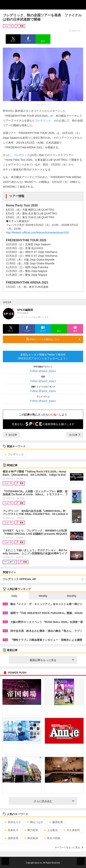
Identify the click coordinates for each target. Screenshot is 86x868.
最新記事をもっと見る (52, 660)
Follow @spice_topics (43, 371)
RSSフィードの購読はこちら (53, 339)
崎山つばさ (35, 822)
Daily (14, 596)
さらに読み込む (54, 801)
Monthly (72, 596)
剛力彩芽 (31, 830)
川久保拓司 (72, 830)
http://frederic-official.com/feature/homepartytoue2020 (37, 233)
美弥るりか (13, 822)
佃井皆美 (12, 838)
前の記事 (11, 435)
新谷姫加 (31, 838)
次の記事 (75, 435)
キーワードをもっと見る (69, 847)
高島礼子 (12, 830)
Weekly (43, 596)
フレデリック (43, 121)
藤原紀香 (56, 822)
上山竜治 (51, 830)
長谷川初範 (52, 838)
